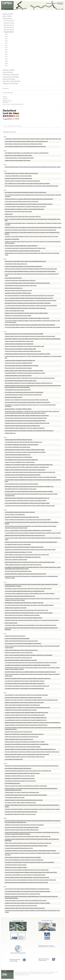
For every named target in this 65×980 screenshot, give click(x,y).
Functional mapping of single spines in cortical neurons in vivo (18, 658)
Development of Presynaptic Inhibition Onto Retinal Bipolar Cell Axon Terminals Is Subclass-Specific (27, 870)
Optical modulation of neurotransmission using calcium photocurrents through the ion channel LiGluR (27, 555)
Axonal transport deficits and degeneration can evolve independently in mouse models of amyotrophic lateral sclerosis (31, 625)
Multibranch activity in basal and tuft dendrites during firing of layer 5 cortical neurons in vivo (25, 535)
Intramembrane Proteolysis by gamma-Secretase (16, 865)
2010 (6, 59)
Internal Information (8, 93)
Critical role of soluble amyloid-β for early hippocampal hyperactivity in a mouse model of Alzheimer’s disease (29, 613)
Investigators (8, 72)
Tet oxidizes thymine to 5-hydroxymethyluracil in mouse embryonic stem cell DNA (23, 475)
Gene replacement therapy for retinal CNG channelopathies (18, 544)
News (22, 972)
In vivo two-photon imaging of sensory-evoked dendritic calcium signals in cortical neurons (25, 683)
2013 (6, 52)
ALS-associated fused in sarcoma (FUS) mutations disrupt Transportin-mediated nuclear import (26, 718)
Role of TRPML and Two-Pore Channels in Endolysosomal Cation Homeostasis (22, 615)
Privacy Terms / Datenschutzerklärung (13, 104)
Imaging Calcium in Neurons (11, 623)
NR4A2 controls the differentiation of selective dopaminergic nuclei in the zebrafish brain (24, 860)
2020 (6, 37)
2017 (6, 43)
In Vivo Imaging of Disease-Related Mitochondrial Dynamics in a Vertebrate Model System (25, 591)
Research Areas (9, 70)
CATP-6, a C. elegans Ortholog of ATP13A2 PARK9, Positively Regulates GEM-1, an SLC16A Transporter (28, 530)
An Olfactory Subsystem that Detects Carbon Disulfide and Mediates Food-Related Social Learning (26, 712)
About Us (26, 972)
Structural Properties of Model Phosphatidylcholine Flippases (18, 571)
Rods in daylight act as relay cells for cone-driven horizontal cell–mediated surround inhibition (25, 452)
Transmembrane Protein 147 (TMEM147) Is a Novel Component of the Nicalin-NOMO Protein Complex (27, 707)
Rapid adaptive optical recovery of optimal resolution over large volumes (21, 489)
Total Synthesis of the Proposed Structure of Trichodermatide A (19, 457)
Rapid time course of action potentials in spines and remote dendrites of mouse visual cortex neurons (27, 754)
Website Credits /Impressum (7, 102)
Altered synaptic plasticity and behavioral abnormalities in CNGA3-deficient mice (22, 705)
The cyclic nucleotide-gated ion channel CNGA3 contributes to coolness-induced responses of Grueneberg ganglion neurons (32, 752)
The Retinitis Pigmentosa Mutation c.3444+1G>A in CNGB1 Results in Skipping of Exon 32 (25, 757)
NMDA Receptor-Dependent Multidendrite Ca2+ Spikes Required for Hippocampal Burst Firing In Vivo (27, 498)
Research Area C (9, 25)
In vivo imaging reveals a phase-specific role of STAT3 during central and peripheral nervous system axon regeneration (31, 663)
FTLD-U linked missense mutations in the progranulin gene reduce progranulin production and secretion (28, 891)
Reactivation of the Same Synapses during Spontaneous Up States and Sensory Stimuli (24, 547)
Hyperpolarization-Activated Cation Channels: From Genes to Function (20, 814)
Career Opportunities (10, 84)
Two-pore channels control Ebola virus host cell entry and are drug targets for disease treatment (26, 418)
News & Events (8, 14)
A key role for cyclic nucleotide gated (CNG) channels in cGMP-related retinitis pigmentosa (25, 681)
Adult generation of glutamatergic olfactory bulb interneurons (18, 768)
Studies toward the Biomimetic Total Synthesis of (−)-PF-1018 (18, 552)
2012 (6, 54)
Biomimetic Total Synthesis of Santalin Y (14, 397)
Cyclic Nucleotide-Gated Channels (12, 783)
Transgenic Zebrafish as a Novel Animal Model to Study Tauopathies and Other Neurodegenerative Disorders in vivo (30, 749)
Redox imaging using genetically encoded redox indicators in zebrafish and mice (22, 426)
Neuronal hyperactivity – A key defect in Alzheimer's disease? (18, 409)
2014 (6, 50)
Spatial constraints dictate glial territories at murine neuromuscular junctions (21, 641)
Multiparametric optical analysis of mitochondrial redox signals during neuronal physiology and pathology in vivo (29, 486)
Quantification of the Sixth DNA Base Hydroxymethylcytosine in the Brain (21, 710)
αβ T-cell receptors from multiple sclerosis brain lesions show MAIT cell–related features (24, 392)
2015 (6, 48)
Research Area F (9, 32)
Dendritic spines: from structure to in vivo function (16, 608)
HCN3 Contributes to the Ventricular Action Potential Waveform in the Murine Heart (23, 643)
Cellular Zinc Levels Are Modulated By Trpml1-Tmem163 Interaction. (20, 462)
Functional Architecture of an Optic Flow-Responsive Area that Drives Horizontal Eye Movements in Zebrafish (29, 491)
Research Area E (9, 30)
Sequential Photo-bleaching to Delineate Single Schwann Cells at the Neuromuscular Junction (25, 574)
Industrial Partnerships (11, 81)
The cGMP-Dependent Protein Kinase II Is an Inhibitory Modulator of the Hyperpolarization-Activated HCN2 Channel (30, 672)
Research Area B (9, 23)
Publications (7, 19)
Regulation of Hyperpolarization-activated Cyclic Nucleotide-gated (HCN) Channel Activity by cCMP (27, 610)
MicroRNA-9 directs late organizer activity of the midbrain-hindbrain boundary (22, 830)
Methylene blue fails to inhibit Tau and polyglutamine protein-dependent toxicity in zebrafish (25, 742)
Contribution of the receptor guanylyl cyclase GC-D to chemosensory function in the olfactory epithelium (27, 903)
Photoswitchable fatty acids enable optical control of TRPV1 (18, 390)
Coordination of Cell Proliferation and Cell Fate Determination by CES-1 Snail (22, 517)
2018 (6, 41)
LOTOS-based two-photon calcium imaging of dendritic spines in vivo (20, 596)
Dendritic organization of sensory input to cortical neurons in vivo (19, 739)
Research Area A (9, 21)
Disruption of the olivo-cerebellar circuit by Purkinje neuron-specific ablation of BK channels (25, 715)
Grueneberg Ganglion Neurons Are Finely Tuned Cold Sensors (19, 732)
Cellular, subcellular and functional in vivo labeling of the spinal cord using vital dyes (23, 565)
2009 (6, 61)
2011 (6, 57)
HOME (3, 9)
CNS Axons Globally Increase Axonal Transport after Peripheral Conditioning (22, 484)
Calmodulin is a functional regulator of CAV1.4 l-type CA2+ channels (20, 776)
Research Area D (9, 27)
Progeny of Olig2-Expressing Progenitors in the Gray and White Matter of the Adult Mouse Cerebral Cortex (28, 843)
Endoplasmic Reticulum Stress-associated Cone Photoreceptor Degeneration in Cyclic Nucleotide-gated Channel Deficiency (32, 620)
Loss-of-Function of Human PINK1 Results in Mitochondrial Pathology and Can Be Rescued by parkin (27, 889)
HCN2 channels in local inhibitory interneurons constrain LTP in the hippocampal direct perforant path (27, 686)
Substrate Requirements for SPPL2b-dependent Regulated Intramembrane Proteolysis (24, 800)
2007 (6, 66)
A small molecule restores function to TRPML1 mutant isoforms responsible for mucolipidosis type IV (27, 467)
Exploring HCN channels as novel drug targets (15, 636)
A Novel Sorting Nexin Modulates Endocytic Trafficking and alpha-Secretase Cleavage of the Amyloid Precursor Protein (31, 872)
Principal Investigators (49, 972)
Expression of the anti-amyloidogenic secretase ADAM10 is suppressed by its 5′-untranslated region (27, 744)
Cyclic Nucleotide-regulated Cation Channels (15, 797)
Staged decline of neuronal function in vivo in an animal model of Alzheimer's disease (23, 618)
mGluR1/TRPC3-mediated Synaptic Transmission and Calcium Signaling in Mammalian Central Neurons (28, 678)
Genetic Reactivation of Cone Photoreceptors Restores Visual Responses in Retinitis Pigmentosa (26, 725)
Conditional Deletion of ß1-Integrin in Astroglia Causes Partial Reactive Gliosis (22, 792)
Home (5, 126)
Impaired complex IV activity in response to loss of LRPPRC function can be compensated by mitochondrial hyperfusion (31, 542)
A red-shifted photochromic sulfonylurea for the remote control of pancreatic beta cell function (25, 421)
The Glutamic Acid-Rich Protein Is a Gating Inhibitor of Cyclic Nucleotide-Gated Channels (24, 688)
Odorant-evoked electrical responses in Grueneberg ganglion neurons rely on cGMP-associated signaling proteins (30, 562)
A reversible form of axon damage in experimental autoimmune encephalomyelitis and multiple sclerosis (27, 665)
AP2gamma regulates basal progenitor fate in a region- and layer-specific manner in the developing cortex (28, 771)
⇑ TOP (4, 971)
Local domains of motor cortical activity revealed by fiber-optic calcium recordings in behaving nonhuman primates (30, 506)
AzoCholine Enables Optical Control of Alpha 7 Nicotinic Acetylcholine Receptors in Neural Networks (27, 415)
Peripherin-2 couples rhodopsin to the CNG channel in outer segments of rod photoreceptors (25, 470)
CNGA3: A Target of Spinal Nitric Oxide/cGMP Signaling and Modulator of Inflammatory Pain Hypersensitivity (29, 655)
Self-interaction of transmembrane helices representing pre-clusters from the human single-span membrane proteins (30, 550)
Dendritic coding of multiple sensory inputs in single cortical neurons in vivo (21, 650)
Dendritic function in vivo (10, 433)
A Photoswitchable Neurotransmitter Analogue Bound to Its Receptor (20, 512)
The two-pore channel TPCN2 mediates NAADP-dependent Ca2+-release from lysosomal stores (26, 786)
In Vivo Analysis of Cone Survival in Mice (14, 759)
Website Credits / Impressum (39, 974)
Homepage (17, 972)
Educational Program (11, 77)
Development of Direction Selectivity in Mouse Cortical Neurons (19, 653)
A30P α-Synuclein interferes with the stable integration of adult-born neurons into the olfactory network (27, 503)
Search (27, 975)
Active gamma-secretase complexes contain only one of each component (21, 906)
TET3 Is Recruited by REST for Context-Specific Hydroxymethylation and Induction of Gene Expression (27, 402)
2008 (6, 64)
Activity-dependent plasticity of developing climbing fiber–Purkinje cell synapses (22, 773)
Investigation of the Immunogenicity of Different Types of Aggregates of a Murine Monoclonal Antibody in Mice (29, 465)
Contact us (6, 99)
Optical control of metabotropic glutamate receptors (16, 560)
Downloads (6, 88)
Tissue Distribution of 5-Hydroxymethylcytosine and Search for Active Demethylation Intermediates (26, 695)
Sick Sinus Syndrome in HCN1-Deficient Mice (15, 515)
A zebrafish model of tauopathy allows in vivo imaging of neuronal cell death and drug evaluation (26, 795)
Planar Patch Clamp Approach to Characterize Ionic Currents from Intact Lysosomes (23, 697)
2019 (6, 39)
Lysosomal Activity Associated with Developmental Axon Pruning (19, 848)
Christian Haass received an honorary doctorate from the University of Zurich (22, 737)
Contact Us (29, 974)
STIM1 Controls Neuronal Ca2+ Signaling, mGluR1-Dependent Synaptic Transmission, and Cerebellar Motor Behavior (31, 477)
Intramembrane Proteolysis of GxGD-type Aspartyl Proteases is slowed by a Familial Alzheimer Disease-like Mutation (30, 851)
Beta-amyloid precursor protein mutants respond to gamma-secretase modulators (23, 747)
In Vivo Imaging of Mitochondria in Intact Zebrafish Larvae (17, 447)
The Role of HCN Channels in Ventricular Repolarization (17, 638)
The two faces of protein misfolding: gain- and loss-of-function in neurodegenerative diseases (25, 875)
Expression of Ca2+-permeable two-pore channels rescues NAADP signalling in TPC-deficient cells (27, 400)
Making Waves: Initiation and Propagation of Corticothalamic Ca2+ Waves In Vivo (23, 557)
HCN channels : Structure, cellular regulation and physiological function (20, 803)
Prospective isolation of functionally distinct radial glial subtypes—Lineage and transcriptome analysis (27, 877)
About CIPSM (7, 16)
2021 (6, 34)
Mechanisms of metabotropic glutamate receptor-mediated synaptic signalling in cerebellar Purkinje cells (28, 836)
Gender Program (9, 79)
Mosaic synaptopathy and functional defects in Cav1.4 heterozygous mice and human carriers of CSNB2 (28, 520)
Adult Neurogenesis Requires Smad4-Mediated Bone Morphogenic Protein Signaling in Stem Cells (26, 882)
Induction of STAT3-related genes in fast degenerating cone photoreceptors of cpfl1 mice (24, 734)
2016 (6, 45)
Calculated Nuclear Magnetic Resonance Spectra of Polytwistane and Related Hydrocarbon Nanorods (27, 423)
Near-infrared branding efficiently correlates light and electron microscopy (21, 660)
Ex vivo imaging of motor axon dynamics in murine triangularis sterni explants (22, 827)
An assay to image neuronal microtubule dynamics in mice (18, 455)
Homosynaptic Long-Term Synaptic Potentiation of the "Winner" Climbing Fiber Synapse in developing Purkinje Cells (30, 880)
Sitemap (5, 97)
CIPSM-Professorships (11, 75)
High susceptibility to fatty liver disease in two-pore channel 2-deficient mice (21, 460)
